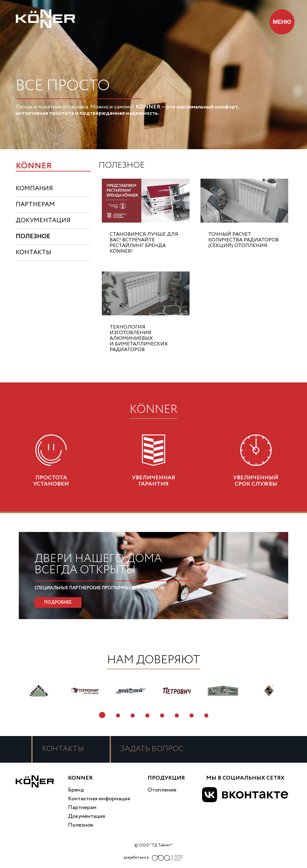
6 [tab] (177, 715)
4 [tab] (147, 715)
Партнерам (82, 808)
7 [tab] (192, 715)
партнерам (35, 205)
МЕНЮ (282, 22)
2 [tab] (118, 715)
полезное (33, 237)
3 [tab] (133, 715)
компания (34, 189)
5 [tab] (162, 715)
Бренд (76, 790)
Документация (86, 816)
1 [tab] (102, 715)
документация (43, 221)
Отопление (162, 790)
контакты (34, 253)
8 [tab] (206, 715)
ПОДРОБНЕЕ (58, 602)
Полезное (81, 825)
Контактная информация (99, 799)
